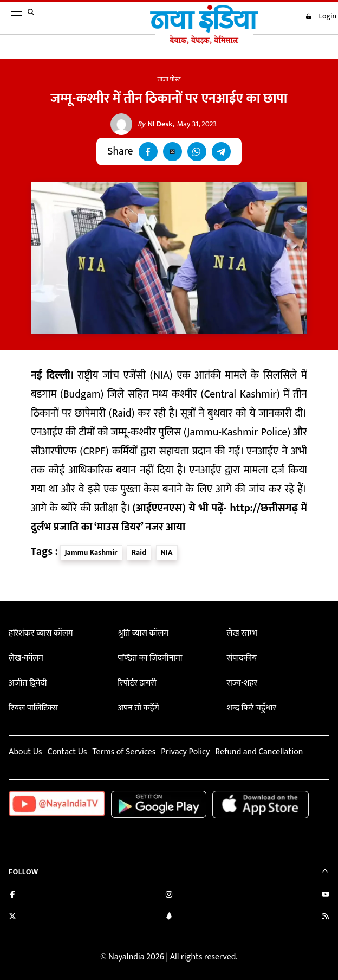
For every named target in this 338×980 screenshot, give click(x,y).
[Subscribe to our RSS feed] (326, 917)
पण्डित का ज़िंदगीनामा (150, 658)
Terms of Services (124, 752)
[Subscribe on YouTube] (326, 896)
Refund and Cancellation (259, 752)
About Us (25, 752)
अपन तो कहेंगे (138, 708)
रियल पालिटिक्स (33, 708)
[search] (33, 18)
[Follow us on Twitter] (12, 917)
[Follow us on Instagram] (169, 896)
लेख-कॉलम (26, 658)
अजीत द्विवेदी (28, 683)
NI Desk (155, 124)
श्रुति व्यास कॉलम (143, 633)
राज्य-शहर (242, 683)
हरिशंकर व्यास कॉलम (41, 633)
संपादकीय (242, 658)
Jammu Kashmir (91, 552)
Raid (139, 552)
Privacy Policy (185, 752)
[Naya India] (204, 42)
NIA (167, 552)
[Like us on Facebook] (12, 896)
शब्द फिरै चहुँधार (252, 708)
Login (321, 16)
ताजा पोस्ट (169, 79)
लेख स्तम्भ (242, 633)
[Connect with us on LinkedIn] (169, 917)
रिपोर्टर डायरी (137, 683)
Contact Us (67, 752)
